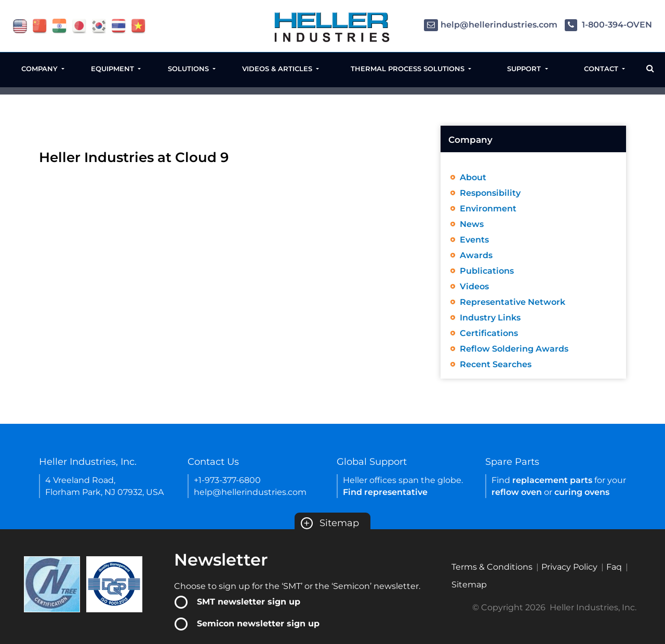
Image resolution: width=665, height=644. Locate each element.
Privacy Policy (569, 567)
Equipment (114, 69)
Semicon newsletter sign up (258, 623)
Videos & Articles (278, 69)
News (472, 224)
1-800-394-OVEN (608, 25)
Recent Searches (496, 364)
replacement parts (552, 480)
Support (525, 69)
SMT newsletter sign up (249, 602)
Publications (487, 271)
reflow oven (517, 492)
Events (474, 240)
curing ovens (582, 492)
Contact (602, 69)
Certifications (489, 333)
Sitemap (330, 523)
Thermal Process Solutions (409, 69)
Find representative (385, 492)
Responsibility (490, 193)
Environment (488, 209)
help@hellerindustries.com (491, 25)
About (473, 177)
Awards (476, 255)
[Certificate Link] (52, 583)
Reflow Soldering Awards (514, 349)
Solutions (189, 69)
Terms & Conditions (492, 567)
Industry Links (490, 318)
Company (41, 69)
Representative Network (513, 302)
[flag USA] (20, 25)
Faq (614, 567)
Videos (474, 286)
